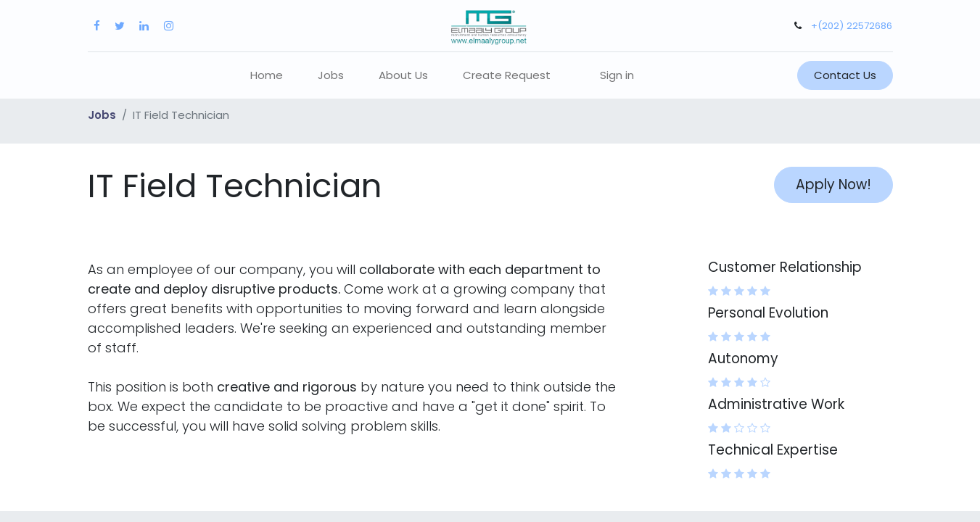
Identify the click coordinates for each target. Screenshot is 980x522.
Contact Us (845, 75)
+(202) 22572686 (852, 26)
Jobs (102, 115)
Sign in (617, 75)
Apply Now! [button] (833, 185)
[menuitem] (267, 76)
